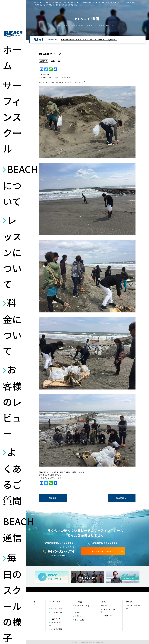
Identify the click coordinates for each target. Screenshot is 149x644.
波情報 (77, 612)
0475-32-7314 (61, 551)
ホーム (12, 57)
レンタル (104, 602)
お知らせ (78, 616)
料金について (12, 326)
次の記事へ (121, 498)
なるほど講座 (80, 620)
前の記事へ (54, 498)
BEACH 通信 (13, 529)
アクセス (129, 602)
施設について (105, 606)
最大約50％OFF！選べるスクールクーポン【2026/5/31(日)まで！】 (89, 40)
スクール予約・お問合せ (102, 551)
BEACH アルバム (107, 616)
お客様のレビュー (12, 401)
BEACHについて (13, 185)
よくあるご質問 (12, 476)
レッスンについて (12, 252)
